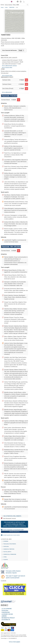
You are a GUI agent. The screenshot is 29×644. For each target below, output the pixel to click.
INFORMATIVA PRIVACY (8, 618)
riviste (6, 7)
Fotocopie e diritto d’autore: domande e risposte (13, 572)
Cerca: (2, 5)
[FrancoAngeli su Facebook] (2, 606)
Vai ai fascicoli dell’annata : (13, 516)
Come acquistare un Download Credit (13, 530)
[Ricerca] (27, 5)
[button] (11, 2)
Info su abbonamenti (7, 92)
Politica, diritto (7, 552)
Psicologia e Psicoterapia (10, 544)
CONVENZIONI (6, 612)
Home (2, 7)
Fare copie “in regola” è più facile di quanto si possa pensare (15, 577)
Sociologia (6, 547)
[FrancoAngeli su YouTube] (7, 606)
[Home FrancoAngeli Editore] (5, 2)
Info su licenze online (7, 68)
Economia (6, 541)
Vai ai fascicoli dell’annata (9, 50)
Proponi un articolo (14, 532)
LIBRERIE (4, 616)
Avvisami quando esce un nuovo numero (11, 535)
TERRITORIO (12, 7)
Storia (5, 557)
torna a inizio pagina (14, 642)
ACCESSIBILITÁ (6, 620)
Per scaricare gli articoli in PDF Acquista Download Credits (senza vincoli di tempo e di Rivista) (14, 524)
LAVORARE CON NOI (7, 614)
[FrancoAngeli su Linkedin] (4, 606)
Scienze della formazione (10, 554)
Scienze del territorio (9, 549)
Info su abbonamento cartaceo (9, 66)
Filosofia (6, 560)
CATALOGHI (5, 610)
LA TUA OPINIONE (7, 609)
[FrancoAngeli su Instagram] (5, 606)
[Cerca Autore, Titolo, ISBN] (15, 5)
